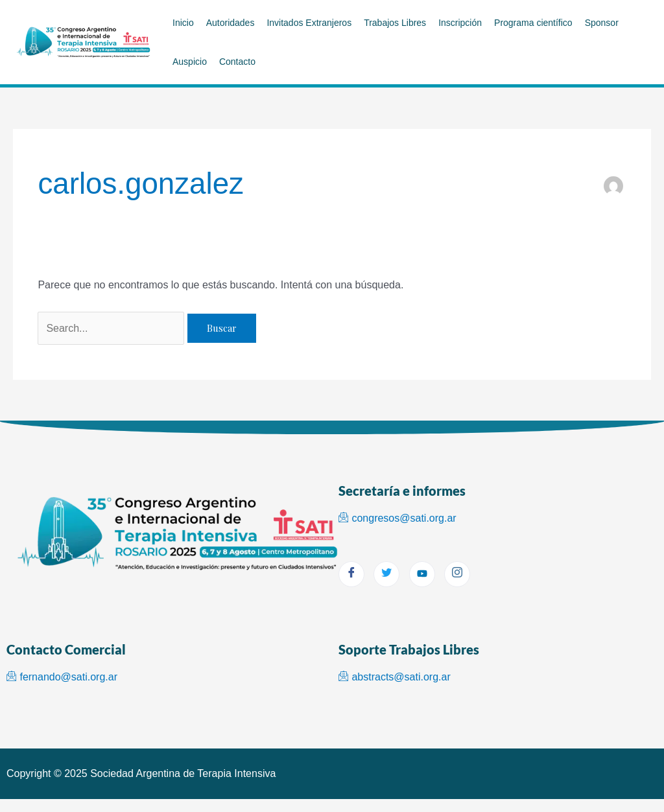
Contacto (237, 62)
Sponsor (602, 23)
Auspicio (190, 62)
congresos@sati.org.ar (397, 518)
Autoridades (231, 23)
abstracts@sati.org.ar (395, 677)
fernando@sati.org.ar (62, 677)
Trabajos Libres (395, 23)
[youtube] (422, 574)
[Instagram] (457, 574)
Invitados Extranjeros (309, 23)
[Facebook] (351, 574)
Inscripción (460, 23)
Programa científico (533, 23)
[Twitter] (386, 574)
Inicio (183, 23)
